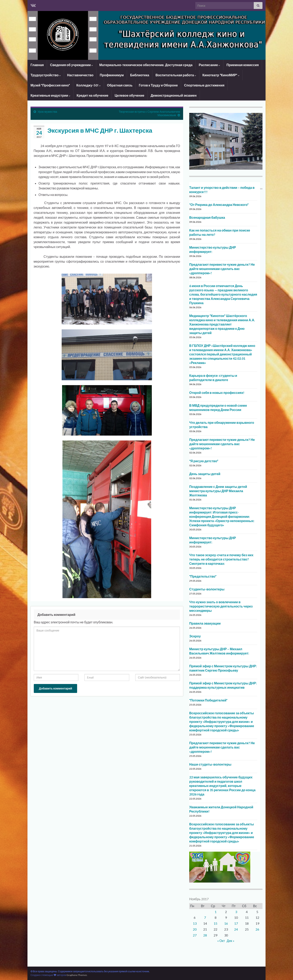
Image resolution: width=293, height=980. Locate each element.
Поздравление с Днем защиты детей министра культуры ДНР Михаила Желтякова (218, 491)
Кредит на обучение (93, 95)
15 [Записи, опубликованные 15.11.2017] (215, 923)
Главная (37, 65)
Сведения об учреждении (72, 65)
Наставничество (80, 75)
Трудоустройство (46, 75)
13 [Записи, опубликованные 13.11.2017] (195, 923)
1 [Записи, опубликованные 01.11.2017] (216, 912)
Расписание (209, 65)
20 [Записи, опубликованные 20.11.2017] (195, 929)
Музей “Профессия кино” (50, 85)
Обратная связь (120, 85)
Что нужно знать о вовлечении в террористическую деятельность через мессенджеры (221, 606)
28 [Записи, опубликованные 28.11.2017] (205, 935)
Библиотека (140, 75)
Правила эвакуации (205, 623)
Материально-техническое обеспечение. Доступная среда (146, 65)
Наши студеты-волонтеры (210, 764)
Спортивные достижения (204, 85)
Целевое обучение (129, 95)
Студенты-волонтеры (207, 589)
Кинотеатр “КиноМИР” (221, 75)
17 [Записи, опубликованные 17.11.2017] (236, 923)
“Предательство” (203, 576)
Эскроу (195, 636)
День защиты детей (205, 474)
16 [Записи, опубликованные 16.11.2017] (226, 923)
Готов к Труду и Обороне (158, 85)
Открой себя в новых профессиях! (217, 393)
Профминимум (112, 75)
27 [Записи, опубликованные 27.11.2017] (195, 935)
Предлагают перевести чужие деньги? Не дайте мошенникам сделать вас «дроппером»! (222, 269)
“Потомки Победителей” (208, 700)
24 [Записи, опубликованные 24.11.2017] (236, 929)
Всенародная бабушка (207, 217)
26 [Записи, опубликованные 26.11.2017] (257, 929)
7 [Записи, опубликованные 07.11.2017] (205, 917)
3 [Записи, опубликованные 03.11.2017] (236, 912)
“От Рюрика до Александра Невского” (219, 205)
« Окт (221, 941)
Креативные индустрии (50, 95)
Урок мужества (47, 112)
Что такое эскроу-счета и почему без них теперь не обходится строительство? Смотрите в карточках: (221, 559)
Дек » (231, 941)
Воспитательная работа (176, 75)
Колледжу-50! (89, 85)
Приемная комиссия (243, 65)
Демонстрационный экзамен (174, 95)
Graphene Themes (77, 975)
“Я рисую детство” (204, 461)
